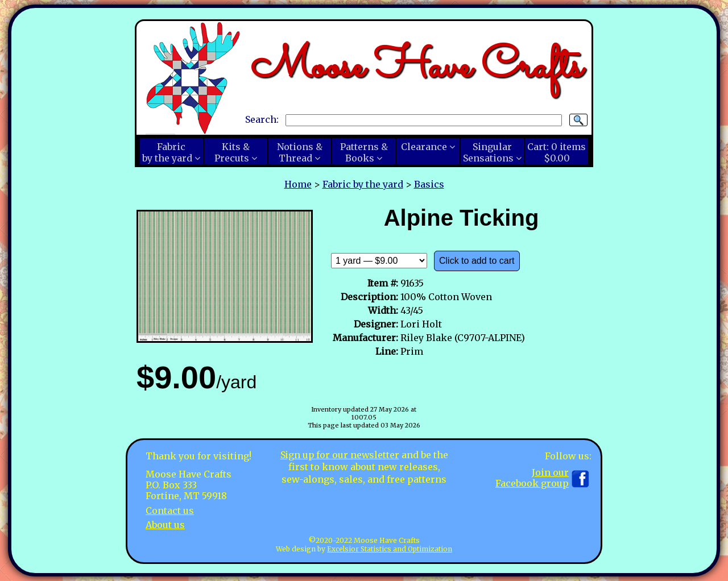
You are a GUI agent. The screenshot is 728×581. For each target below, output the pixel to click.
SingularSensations (488, 152)
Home (298, 184)
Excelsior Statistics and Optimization (390, 549)
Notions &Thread (300, 152)
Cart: (557, 152)
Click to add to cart (477, 261)
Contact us (170, 511)
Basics (429, 184)
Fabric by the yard (363, 184)
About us (165, 525)
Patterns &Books (364, 152)
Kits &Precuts (232, 152)
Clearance (424, 147)
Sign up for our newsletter (340, 455)
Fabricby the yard (167, 152)
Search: (262, 119)
